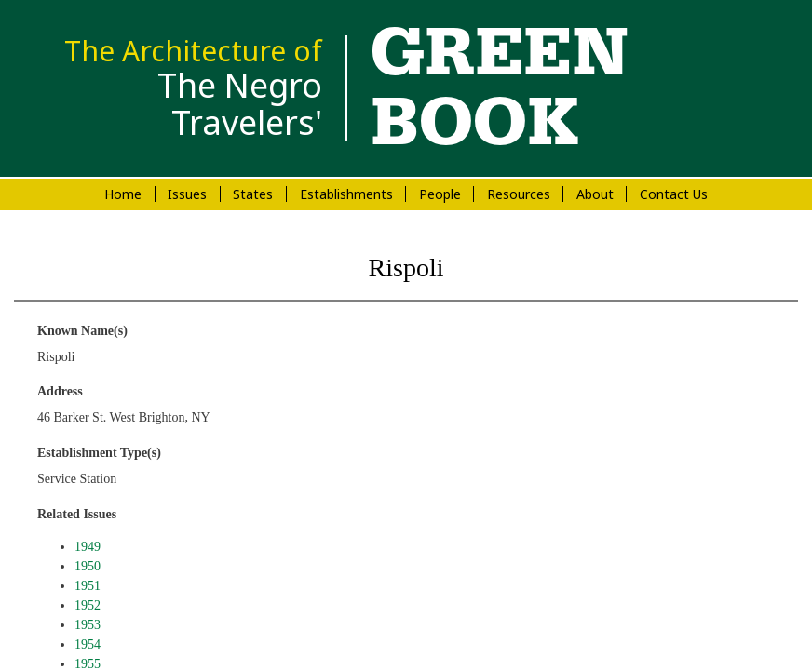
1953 (88, 625)
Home (123, 194)
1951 (88, 586)
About (595, 194)
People (440, 194)
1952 (88, 605)
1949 (88, 547)
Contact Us (674, 194)
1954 (88, 644)
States (253, 194)
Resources (519, 194)
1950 (88, 566)
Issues (187, 194)
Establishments (346, 194)
